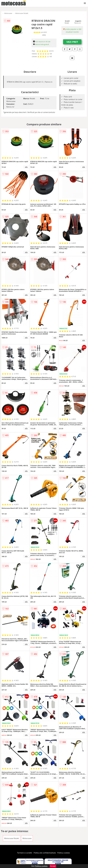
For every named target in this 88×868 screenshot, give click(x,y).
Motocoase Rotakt (22, 13)
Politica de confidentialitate (45, 853)
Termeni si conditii (25, 853)
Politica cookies (64, 853)
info (26, 167)
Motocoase (8, 13)
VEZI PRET (72, 42)
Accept (53, 866)
